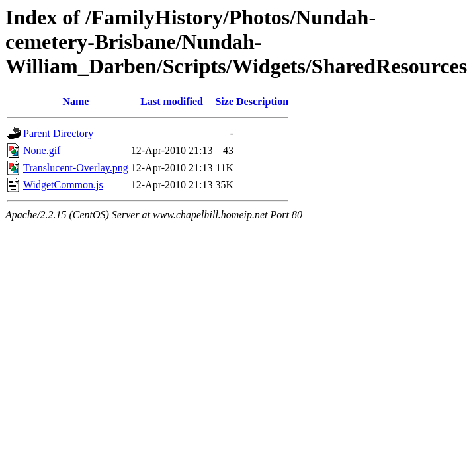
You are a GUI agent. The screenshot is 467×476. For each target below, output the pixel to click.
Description (262, 101)
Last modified (172, 101)
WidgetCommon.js (63, 185)
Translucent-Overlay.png (76, 168)
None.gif (42, 150)
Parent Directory (58, 133)
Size (224, 101)
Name (75, 101)
